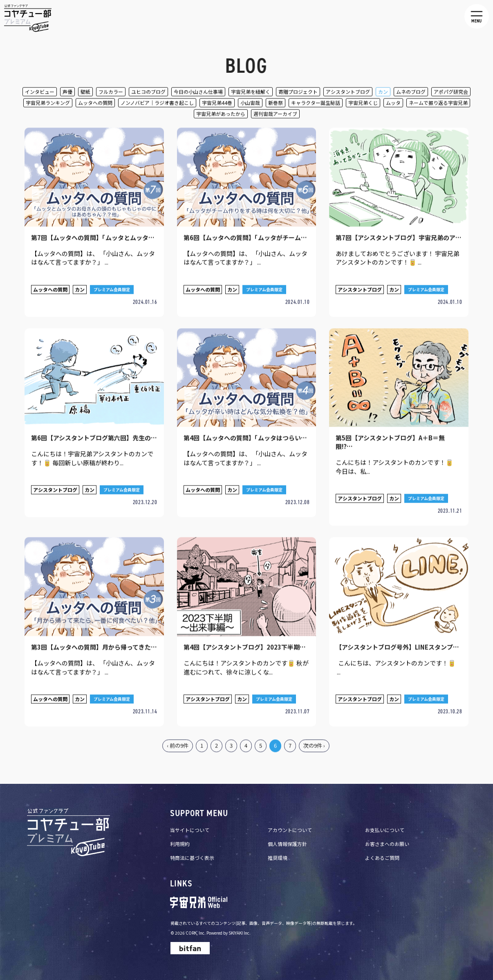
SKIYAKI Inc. (240, 925)
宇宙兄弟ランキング (48, 104)
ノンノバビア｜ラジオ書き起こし (157, 104)
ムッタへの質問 (95, 104)
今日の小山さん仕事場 (198, 93)
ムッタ (393, 104)
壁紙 (85, 93)
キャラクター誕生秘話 (316, 104)
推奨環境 (278, 849)
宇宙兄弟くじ (363, 104)
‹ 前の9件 (178, 739)
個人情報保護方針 (287, 836)
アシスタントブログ (348, 93)
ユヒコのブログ (148, 93)
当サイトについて (190, 822)
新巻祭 (276, 104)
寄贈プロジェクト (298, 93)
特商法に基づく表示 (192, 849)
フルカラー (111, 93)
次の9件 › (314, 739)
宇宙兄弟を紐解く (251, 93)
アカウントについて (290, 822)
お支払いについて (385, 822)
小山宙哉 (250, 104)
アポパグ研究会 (451, 93)
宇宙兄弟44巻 (217, 104)
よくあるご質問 (382, 849)
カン (383, 93)
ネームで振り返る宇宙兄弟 (438, 104)
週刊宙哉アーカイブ (275, 115)
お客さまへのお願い (387, 836)
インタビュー (40, 93)
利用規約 (180, 836)
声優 (67, 93)
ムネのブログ (411, 93)
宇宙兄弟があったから (221, 115)
